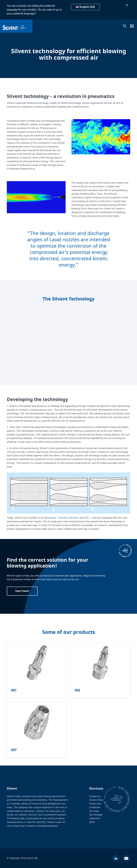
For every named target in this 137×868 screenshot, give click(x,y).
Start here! (22, 591)
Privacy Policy (96, 800)
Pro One (63, 518)
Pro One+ (74, 518)
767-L (87, 518)
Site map (94, 811)
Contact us (95, 796)
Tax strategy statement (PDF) (96, 818)
